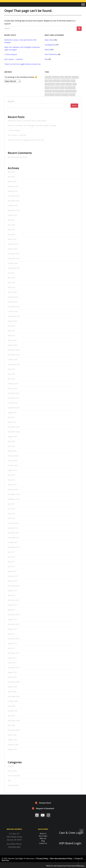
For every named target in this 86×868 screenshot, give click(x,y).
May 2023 (11, 331)
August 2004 (12, 740)
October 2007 (13, 711)
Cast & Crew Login (71, 833)
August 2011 (12, 658)
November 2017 (14, 538)
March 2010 (12, 677)
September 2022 (14, 364)
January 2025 (13, 249)
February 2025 (13, 244)
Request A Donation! (43, 808)
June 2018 (11, 509)
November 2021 (14, 398)
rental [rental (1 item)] (62, 88)
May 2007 (11, 716)
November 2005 (14, 730)
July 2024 (11, 273)
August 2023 (12, 321)
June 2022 (11, 369)
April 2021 (11, 417)
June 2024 (11, 278)
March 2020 (12, 451)
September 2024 (14, 268)
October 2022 (13, 360)
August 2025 (12, 215)
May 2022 (11, 374)
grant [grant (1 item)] (73, 81)
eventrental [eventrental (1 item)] (66, 81)
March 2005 (12, 735)
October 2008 (13, 701)
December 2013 (14, 624)
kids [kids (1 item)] (58, 84)
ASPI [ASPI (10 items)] (62, 77)
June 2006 (11, 725)
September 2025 (14, 210)
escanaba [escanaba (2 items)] (57, 81)
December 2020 (14, 427)
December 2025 (14, 196)
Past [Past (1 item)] (74, 84)
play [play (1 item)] (52, 88)
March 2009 (12, 692)
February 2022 (13, 384)
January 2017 (13, 581)
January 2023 (13, 345)
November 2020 (14, 432)
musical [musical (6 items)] (69, 84)
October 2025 (13, 206)
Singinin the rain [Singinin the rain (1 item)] (58, 91)
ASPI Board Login (70, 843)
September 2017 (14, 547)
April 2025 (11, 234)
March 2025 (12, 239)
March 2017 (12, 571)
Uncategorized (50, 45)
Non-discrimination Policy (61, 858)
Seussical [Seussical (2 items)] (48, 91)
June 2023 (11, 326)
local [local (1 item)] (63, 84)
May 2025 (11, 230)
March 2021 (12, 422)
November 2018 (14, 494)
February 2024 (13, 297)
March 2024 (12, 292)
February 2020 (13, 456)
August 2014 (12, 619)
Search (11, 101)
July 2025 (11, 220)
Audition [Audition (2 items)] (68, 77)
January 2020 (13, 461)
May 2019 (11, 480)
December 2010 (14, 668)
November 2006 (14, 720)
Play (46, 59)
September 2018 (14, 499)
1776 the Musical (11, 54)
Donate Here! (43, 803)
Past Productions (51, 54)
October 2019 (13, 465)
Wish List (43, 838)
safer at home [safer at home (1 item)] (70, 88)
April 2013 (11, 634)
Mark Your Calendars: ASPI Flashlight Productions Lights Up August (32, 126)
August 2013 (12, 629)
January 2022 (13, 388)
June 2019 (11, 475)
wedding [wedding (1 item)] (65, 95)
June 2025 (11, 225)
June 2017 (11, 557)
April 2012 (11, 648)
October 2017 (13, 542)
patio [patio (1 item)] (47, 88)
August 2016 (12, 591)
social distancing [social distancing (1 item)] (70, 91)
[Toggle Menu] (83, 4)
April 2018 (11, 518)
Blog (43, 841)
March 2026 (12, 181)
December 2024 (14, 254)
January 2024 (13, 302)
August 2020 (12, 437)
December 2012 (14, 639)
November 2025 (14, 201)
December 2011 (14, 653)
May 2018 (11, 514)
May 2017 (11, 562)
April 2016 (11, 595)
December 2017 (14, 533)
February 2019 (13, 489)
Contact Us (43, 843)
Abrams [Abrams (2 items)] (48, 77)
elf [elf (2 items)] (46, 81)
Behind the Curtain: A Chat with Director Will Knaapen (27, 121)
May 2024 (11, 283)
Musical (47, 50)
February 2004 (13, 745)
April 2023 (11, 335)
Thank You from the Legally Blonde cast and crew (22, 64)
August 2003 (12, 749)
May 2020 (11, 441)
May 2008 (11, 706)
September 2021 (14, 408)
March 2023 (12, 340)
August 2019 (12, 470)
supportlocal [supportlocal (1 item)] (50, 95)
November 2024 (14, 258)
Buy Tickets (43, 836)
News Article (49, 40)
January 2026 (13, 191)
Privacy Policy (42, 858)
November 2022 (14, 355)
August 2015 (12, 605)
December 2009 (14, 682)
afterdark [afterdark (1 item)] (55, 77)
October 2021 (13, 403)
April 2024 (11, 287)
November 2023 (14, 307)
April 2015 (11, 610)
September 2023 (14, 316)
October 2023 (13, 311)
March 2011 (12, 663)
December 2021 (14, 393)
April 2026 (11, 177)
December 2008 (14, 696)
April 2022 (11, 379)
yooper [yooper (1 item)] (72, 95)
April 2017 (11, 566)
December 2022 (14, 350)
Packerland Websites (75, 866)
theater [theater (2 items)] (58, 95)
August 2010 (12, 672)
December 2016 (14, 586)
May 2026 (11, 172)
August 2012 (12, 643)
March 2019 (12, 485)
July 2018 (11, 504)
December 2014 (14, 615)
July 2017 (11, 552)
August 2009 (12, 687)
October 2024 (13, 263)
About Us (43, 833)
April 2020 (11, 446)
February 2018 (13, 523)
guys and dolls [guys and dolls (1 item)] (50, 84)
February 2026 (13, 186)
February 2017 (13, 576)
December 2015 (14, 600)
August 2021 (12, 412)
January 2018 (13, 528)
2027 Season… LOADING (13, 59)
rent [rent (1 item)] (57, 88)
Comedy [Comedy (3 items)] (75, 77)
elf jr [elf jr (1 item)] (50, 81)
